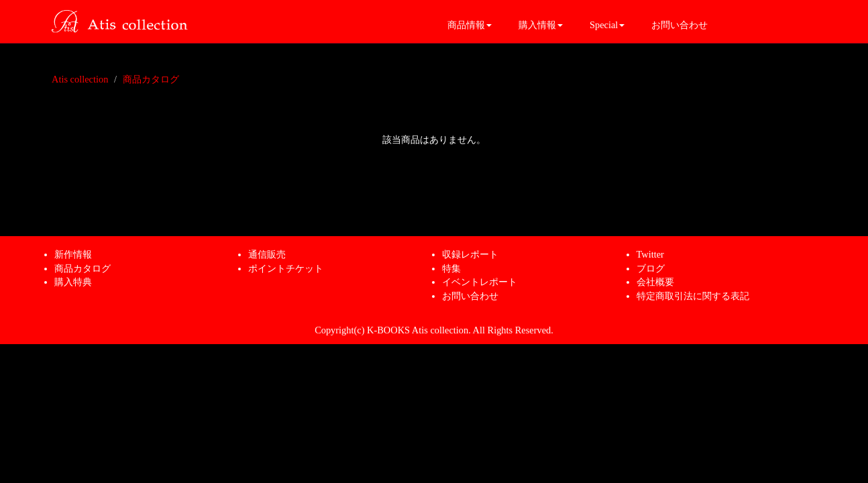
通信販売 (267, 254)
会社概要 (655, 282)
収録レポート (470, 254)
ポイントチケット (286, 268)
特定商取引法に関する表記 (693, 296)
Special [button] (607, 25)
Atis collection (80, 79)
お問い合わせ (680, 25)
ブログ (651, 268)
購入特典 (73, 282)
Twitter (650, 254)
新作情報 (73, 254)
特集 (451, 268)
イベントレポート (480, 282)
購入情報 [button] (541, 25)
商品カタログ (151, 79)
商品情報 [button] (470, 25)
